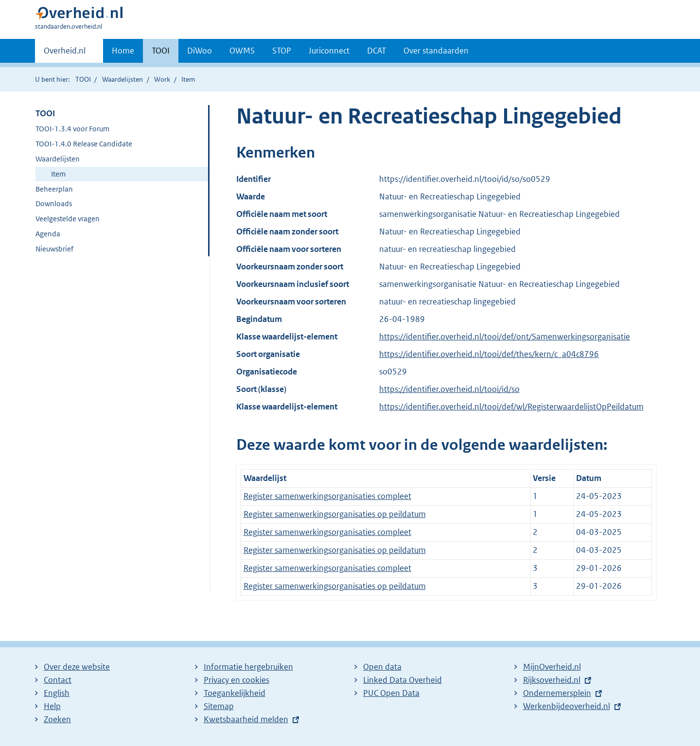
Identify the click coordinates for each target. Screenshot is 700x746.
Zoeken (57, 719)
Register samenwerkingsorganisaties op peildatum (335, 514)
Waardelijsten (122, 79)
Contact (58, 680)
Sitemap (219, 706)
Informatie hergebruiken (248, 667)
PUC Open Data (391, 693)
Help (52, 706)
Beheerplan (54, 189)
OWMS (242, 51)
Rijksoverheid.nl (552, 680)
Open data (382, 667)
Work (162, 79)
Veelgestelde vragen (68, 219)
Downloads (54, 204)
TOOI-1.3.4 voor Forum (72, 129)
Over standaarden (436, 51)
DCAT (376, 51)
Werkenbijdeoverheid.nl (567, 706)
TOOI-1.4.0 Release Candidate (84, 144)
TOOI (161, 51)
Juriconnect (329, 51)
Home (123, 51)
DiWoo (200, 51)
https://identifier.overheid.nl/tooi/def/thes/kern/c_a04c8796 (489, 354)
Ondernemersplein (557, 693)
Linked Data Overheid (402, 680)
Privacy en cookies (236, 680)
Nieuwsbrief (54, 249)
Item (58, 174)
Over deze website (77, 667)
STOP (282, 51)
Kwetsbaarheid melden (246, 719)
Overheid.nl (65, 53)
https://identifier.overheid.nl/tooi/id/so (449, 389)
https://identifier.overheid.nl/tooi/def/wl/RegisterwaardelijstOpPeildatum (511, 407)
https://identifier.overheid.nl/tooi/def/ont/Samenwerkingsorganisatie (505, 337)
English (57, 693)
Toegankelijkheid (235, 693)
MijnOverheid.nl (552, 667)
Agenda (48, 234)
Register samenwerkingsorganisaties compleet (327, 496)
